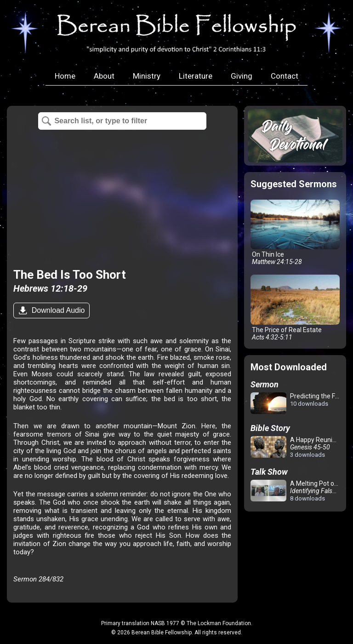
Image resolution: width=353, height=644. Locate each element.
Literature (196, 76)
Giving (242, 76)
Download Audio (57, 310)
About (104, 76)
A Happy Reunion (295, 447)
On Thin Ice (295, 233)
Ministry (147, 76)
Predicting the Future (297, 404)
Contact (285, 76)
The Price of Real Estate (295, 308)
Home (65, 76)
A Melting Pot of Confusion (297, 491)
